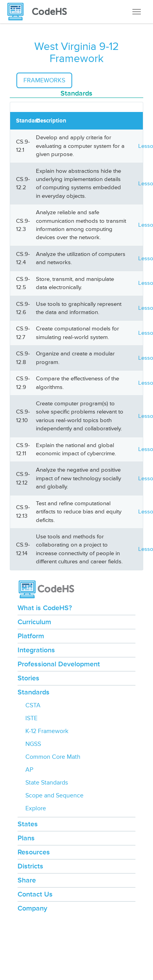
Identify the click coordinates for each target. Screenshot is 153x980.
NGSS (33, 744)
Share (27, 880)
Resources (34, 852)
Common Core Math (53, 757)
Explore (36, 808)
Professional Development (59, 664)
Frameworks (44, 80)
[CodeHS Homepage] (40, 12)
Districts (30, 866)
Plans (26, 838)
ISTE (31, 718)
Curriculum (34, 622)
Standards (34, 692)
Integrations (36, 650)
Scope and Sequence (54, 795)
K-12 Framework (47, 731)
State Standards (47, 783)
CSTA (33, 705)
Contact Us (35, 894)
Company (32, 908)
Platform (31, 636)
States (28, 824)
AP (29, 770)
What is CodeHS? (45, 608)
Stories (28, 678)
